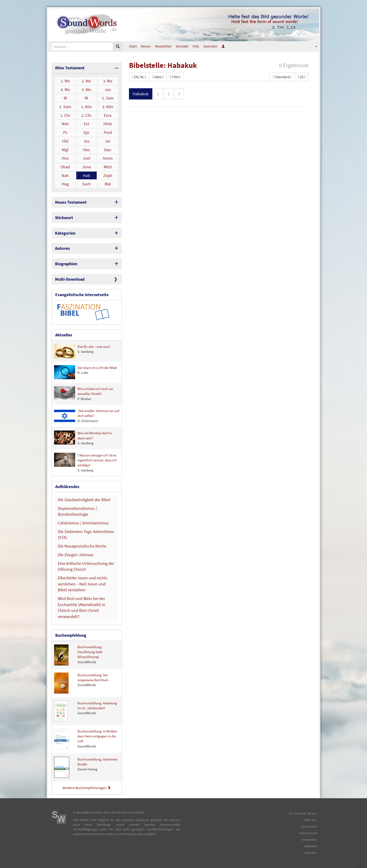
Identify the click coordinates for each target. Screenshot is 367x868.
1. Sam (108, 98)
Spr (86, 132)
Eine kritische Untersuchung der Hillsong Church (86, 566)
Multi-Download (70, 279)
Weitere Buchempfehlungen (87, 788)
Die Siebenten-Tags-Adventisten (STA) (86, 535)
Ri (65, 98)
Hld (65, 141)
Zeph (108, 175)
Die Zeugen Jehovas (76, 555)
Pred (108, 132)
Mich (108, 167)
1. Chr (65, 115)
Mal (108, 184)
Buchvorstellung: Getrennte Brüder (86, 767)
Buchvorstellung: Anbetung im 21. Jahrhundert (86, 711)
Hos (65, 158)
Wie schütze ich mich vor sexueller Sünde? (84, 394)
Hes (86, 150)
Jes (86, 141)
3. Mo (108, 81)
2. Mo (86, 81)
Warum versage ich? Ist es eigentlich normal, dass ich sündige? (85, 463)
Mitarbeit (311, 846)
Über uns (311, 820)
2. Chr (86, 115)
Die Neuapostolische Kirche (82, 546)
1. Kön (86, 107)
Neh (65, 124)
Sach (86, 184)
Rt (86, 98)
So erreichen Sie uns (303, 813)
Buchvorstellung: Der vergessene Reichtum (81, 683)
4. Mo (65, 90)
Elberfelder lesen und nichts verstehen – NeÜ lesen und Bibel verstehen (83, 584)
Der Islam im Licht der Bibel (86, 372)
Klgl (65, 150)
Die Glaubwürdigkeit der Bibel (84, 500)
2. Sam (65, 107)
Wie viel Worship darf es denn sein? (83, 438)
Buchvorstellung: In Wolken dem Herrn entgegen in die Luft (86, 739)
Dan (108, 150)
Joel (86, 158)
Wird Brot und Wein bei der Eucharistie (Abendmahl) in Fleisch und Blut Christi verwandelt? (82, 607)
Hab (86, 175)
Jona (86, 167)
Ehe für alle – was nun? (82, 351)
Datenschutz (308, 833)
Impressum (309, 826)
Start (133, 46)
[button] (313, 46)
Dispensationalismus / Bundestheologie (77, 511)
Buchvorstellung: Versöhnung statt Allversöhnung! (78, 655)
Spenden (210, 46)
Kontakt (182, 46)
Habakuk (141, 94)
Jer (108, 141)
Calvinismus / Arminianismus (83, 523)
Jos (108, 90)
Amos (108, 158)
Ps (65, 132)
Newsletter (163, 46)
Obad (65, 167)
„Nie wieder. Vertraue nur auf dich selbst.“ (87, 416)
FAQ (196, 46)
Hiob (108, 124)
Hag (65, 184)
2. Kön (108, 107)
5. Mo (86, 90)
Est (86, 124)
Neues (146, 46)
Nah (65, 175)
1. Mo (65, 81)
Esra (108, 115)
